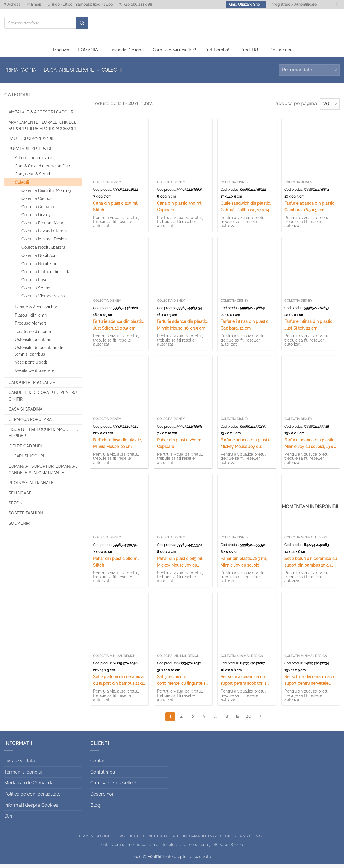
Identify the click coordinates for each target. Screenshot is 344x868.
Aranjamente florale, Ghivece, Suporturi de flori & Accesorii (43, 129)
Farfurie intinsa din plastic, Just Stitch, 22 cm (309, 329)
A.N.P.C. (246, 840)
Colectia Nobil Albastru (43, 251)
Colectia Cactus (36, 202)
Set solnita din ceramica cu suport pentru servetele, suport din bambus (310, 684)
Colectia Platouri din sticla (46, 275)
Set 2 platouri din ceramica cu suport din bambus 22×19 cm (119, 684)
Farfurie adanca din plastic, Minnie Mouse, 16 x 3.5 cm (182, 329)
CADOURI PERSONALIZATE (34, 386)
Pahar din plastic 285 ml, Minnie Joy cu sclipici (244, 565)
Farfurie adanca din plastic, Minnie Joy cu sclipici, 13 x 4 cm (310, 447)
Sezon (16, 507)
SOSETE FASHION (26, 517)
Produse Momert (31, 327)
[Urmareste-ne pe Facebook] (337, 5)
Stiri (8, 820)
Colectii (22, 186)
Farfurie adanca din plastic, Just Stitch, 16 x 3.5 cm (118, 329)
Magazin (61, 54)
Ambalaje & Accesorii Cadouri (41, 116)
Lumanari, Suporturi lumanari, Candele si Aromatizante (43, 473)
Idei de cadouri (25, 450)
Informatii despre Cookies (31, 809)
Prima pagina (20, 74)
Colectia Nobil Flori (39, 267)
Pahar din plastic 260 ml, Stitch (116, 565)
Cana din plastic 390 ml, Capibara (180, 210)
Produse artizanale (31, 487)
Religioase (20, 497)
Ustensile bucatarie (33, 344)
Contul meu (103, 776)
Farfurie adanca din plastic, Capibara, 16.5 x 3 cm (310, 210)
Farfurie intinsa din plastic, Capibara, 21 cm (245, 329)
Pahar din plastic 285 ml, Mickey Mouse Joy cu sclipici (180, 566)
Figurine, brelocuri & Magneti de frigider (45, 437)
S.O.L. (261, 840)
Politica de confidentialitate (32, 798)
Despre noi (280, 54)
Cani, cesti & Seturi (32, 178)
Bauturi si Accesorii (31, 143)
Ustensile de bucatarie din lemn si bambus (40, 355)
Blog (95, 809)
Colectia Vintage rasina (43, 300)
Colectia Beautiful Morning (46, 194)
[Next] (260, 721)
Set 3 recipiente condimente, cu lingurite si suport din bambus (182, 684)
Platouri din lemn (31, 319)
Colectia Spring (36, 292)
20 (248, 720)
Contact (99, 765)
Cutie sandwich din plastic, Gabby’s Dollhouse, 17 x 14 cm (246, 211)
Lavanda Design (125, 54)
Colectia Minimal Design (44, 243)
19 (237, 720)
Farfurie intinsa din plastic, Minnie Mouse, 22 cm (117, 447)
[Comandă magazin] (309, 74)
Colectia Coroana (38, 210)
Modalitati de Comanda (29, 787)
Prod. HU (249, 54)
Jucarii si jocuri (26, 460)
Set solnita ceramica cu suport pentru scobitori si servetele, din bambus (244, 684)
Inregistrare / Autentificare (294, 4)
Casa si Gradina (25, 413)
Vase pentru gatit (31, 366)
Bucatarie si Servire (69, 74)
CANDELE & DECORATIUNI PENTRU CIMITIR (43, 400)
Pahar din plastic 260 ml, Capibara (180, 447)
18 (226, 720)
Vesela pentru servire (35, 374)
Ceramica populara (30, 423)
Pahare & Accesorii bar (36, 311)
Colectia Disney (36, 219)
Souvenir (19, 527)
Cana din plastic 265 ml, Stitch (116, 210)
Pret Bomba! (217, 54)
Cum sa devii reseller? (174, 54)
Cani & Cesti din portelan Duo (42, 170)
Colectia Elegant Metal (43, 227)
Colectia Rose (34, 284)
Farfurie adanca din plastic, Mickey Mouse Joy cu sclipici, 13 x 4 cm (246, 447)
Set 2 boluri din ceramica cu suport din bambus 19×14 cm (311, 566)
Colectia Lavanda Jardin (44, 235)
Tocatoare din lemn (33, 335)
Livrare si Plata (20, 765)
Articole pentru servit (34, 162)
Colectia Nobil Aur (39, 259)
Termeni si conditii (23, 776)
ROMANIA (88, 54)
